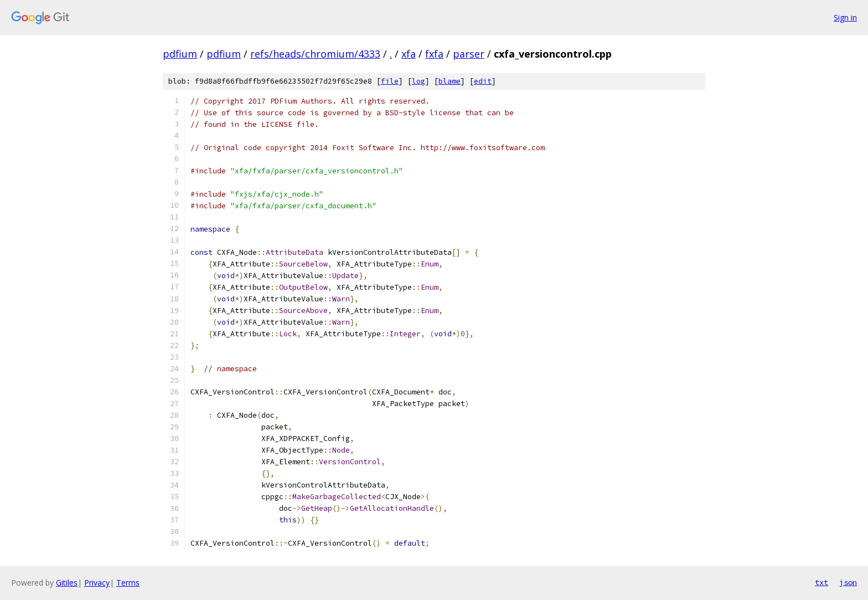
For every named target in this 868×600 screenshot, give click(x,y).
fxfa (434, 54)
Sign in (845, 17)
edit (483, 81)
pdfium (180, 54)
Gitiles (67, 583)
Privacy (97, 583)
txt (821, 582)
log (418, 81)
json (848, 582)
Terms (128, 583)
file (390, 81)
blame (449, 81)
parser (469, 54)
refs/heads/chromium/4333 (315, 54)
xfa (409, 54)
